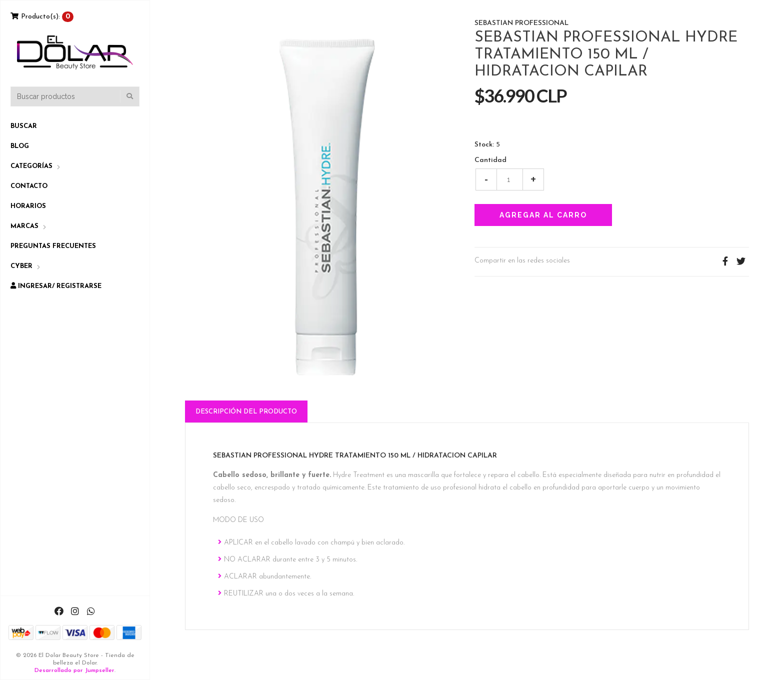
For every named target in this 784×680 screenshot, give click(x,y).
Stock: (484, 145)
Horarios (28, 206)
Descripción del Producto (246, 412)
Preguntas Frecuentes (53, 246)
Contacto (29, 186)
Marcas (24, 226)
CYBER (21, 266)
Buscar (24, 126)
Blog (20, 146)
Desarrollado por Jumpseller (74, 670)
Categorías (31, 166)
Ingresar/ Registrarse (56, 286)
